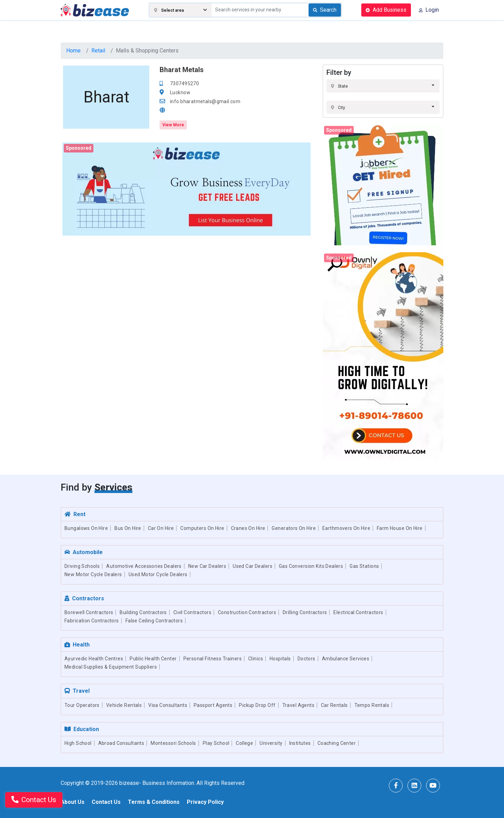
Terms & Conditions (154, 802)
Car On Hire (161, 528)
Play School (216, 743)
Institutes (300, 743)
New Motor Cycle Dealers (93, 574)
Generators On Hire (294, 528)
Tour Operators (82, 705)
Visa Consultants (168, 705)
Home (73, 51)
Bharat (106, 97)
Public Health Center (153, 659)
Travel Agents (298, 705)
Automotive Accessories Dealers (144, 566)
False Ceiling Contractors (154, 621)
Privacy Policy (205, 802)
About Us (73, 802)
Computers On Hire (202, 528)
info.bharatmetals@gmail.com (205, 101)
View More (173, 125)
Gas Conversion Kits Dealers (311, 566)
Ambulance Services (346, 659)
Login (429, 10)
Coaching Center (337, 743)
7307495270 (184, 83)
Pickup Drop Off (257, 705)
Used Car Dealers (253, 566)
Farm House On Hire (400, 528)
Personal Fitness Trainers (213, 659)
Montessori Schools (173, 743)
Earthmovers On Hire (346, 528)
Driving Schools (82, 566)
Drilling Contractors (305, 612)
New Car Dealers (207, 566)
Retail (98, 51)
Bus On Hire (128, 528)
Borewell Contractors (89, 612)
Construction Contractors (247, 612)
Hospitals (280, 659)
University (271, 743)
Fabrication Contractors (92, 621)
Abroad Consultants (121, 743)
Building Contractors (143, 612)
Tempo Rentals (372, 705)
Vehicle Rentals (124, 705)
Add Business (386, 10)
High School (78, 743)
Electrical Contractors (358, 612)
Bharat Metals (182, 70)
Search (325, 10)
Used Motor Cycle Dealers (158, 574)
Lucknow (180, 92)
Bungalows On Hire (86, 528)
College (244, 743)
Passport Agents (213, 705)
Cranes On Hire (248, 528)
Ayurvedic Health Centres (94, 659)
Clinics (256, 659)
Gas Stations (364, 566)
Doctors (306, 659)
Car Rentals (334, 705)
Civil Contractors (192, 612)
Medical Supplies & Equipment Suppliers (111, 667)
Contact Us (106, 802)
